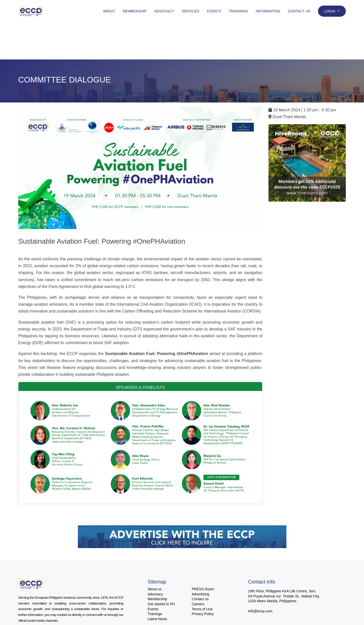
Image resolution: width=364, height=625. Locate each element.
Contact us (200, 599)
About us (155, 589)
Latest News (157, 619)
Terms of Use (202, 609)
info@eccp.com (260, 611)
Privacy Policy (203, 614)
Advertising (201, 594)
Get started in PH (161, 604)
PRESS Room (203, 589)
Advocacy (164, 11)
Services (190, 11)
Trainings (238, 11)
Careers (198, 604)
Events (214, 11)
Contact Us (299, 11)
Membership (135, 11)
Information (268, 11)
